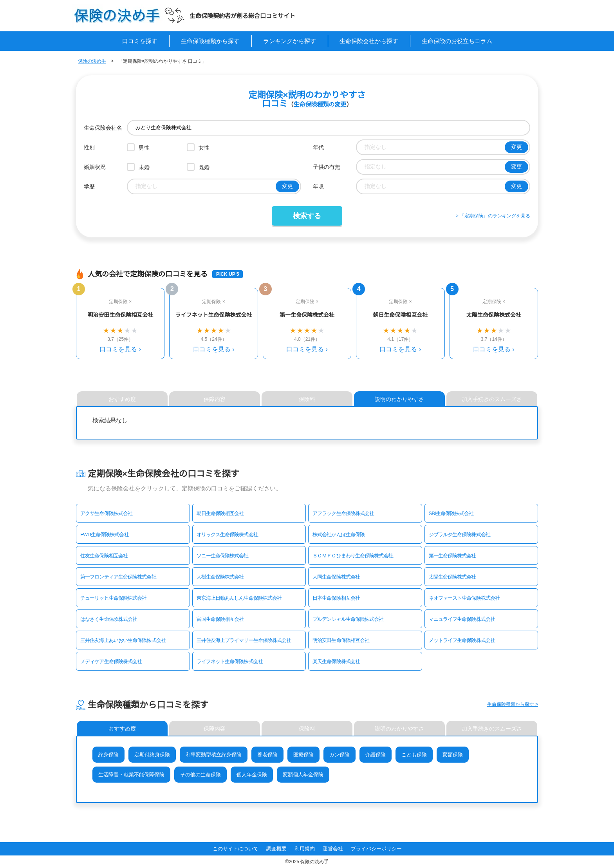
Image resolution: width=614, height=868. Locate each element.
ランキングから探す (290, 41)
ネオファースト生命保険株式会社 (464, 598)
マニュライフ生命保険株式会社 (462, 619)
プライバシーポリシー (376, 849)
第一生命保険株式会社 (452, 556)
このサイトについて (236, 849)
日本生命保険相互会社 (336, 598)
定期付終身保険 (152, 755)
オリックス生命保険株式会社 (227, 534)
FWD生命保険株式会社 (105, 534)
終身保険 (108, 755)
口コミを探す (140, 41)
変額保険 (453, 755)
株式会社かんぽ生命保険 (339, 534)
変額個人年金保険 (303, 775)
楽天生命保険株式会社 (336, 661)
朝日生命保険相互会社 (220, 513)
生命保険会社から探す (369, 41)
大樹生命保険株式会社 (220, 577)
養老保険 (267, 755)
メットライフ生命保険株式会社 (462, 640)
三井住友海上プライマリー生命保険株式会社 (244, 640)
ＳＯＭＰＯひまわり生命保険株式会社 (353, 556)
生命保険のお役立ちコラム (457, 41)
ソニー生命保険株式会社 (223, 556)
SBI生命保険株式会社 (451, 513)
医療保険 (303, 755)
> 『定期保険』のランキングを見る (493, 216)
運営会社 (333, 849)
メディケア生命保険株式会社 (111, 661)
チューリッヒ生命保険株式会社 (113, 598)
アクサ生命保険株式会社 (106, 513)
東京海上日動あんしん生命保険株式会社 (239, 598)
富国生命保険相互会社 (220, 619)
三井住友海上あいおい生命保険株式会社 (123, 640)
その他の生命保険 (200, 775)
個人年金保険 (252, 775)
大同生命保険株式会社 (336, 577)
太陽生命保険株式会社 (452, 577)
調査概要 (276, 849)
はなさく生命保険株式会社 (109, 619)
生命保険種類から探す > (513, 704)
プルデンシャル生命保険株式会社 (348, 619)
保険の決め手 (92, 61)
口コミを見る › (120, 349)
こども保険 (414, 755)
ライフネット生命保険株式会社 (230, 661)
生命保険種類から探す (210, 41)
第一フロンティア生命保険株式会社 (118, 577)
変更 (516, 147)
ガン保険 (340, 755)
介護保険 (376, 755)
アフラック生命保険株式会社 (343, 513)
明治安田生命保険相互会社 (341, 640)
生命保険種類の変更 (320, 104)
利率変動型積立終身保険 (214, 755)
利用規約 (305, 849)
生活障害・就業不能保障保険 (131, 775)
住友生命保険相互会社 (104, 556)
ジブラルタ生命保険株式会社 (460, 534)
